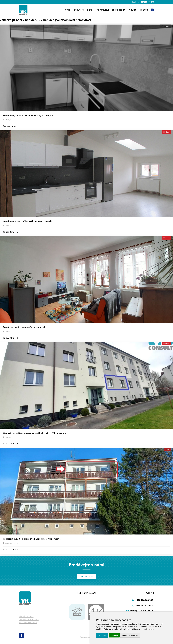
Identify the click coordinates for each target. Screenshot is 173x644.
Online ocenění (119, 10)
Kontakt (144, 10)
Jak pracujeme (103, 10)
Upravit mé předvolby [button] (130, 635)
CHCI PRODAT (86, 577)
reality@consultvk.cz (142, 610)
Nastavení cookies (86, 637)
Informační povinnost (26, 616)
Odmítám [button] (114, 635)
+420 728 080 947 (147, 2)
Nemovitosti (78, 10)
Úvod (68, 10)
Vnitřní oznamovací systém (28, 622)
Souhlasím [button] (102, 635)
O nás (90, 10)
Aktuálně (133, 10)
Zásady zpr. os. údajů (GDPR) (29, 619)
